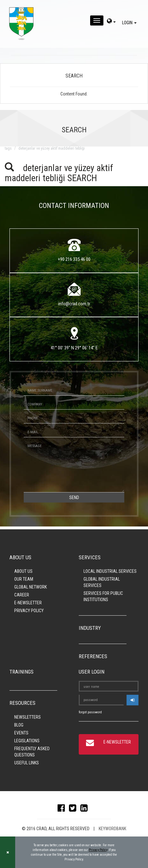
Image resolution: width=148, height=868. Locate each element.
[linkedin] (86, 809)
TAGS (8, 148)
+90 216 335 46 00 (74, 259)
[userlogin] (133, 700)
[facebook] (63, 809)
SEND (74, 497)
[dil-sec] (111, 22)
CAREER (22, 595)
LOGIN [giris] (130, 23)
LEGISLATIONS (27, 741)
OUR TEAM (24, 579)
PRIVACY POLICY (29, 611)
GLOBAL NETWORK (31, 587)
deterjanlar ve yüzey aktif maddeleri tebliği (52, 148)
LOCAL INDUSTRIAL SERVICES (110, 571)
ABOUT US (23, 571)
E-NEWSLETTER (28, 603)
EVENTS (21, 733)
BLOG (19, 725)
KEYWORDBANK (112, 829)
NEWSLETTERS (28, 717)
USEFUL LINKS (27, 763)
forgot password (90, 712)
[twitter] (74, 809)
